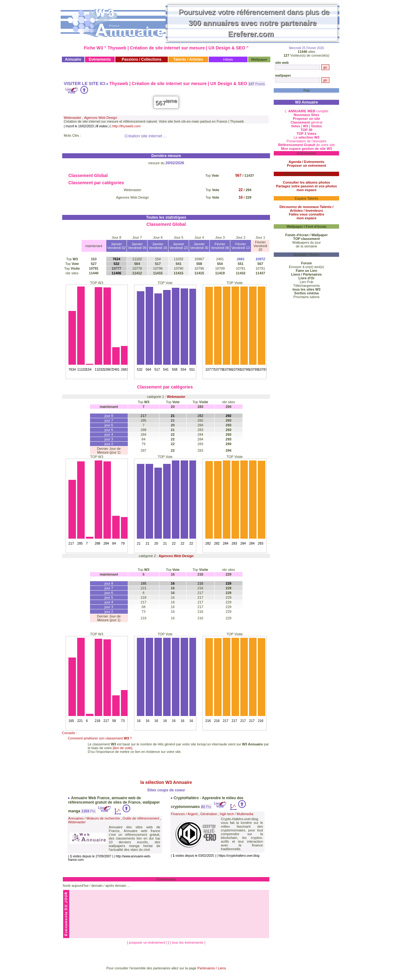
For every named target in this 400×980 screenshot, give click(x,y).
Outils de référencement (141, 818)
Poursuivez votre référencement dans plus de (254, 23)
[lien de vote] (122, 748)
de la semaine (306, 246)
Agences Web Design (101, 118)
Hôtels (228, 59)
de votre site (307, 145)
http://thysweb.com (127, 126)
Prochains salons (307, 297)
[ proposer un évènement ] (147, 942)
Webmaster (72, 118)
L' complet (307, 111)
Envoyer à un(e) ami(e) (306, 267)
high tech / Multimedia (237, 814)
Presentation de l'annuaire (306, 141)
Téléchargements (306, 286)
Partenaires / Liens (212, 968)
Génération (209, 814)
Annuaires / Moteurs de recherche (94, 818)
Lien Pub (306, 282)
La (306, 137)
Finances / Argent (184, 814)
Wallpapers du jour (306, 242)
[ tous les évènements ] (188, 942)
